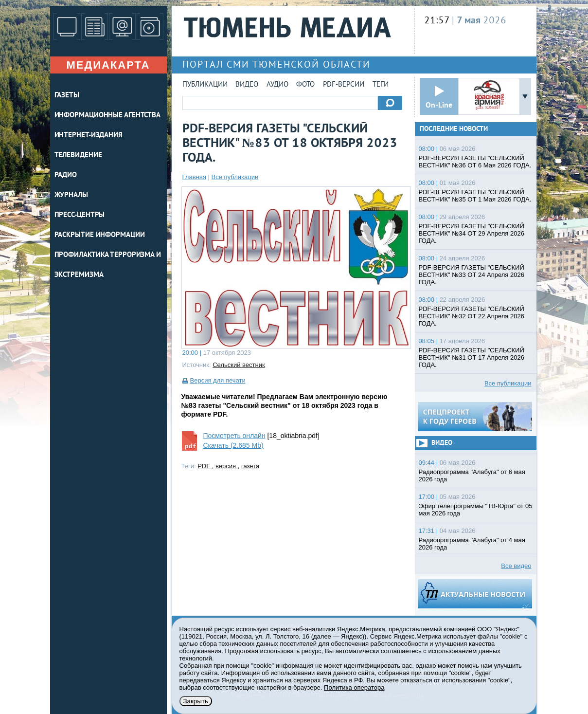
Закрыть (196, 701)
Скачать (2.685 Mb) (233, 445)
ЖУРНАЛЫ (71, 195)
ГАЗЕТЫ (67, 96)
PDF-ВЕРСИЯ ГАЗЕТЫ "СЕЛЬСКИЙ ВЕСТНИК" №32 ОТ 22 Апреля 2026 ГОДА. (472, 316)
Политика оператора (354, 687)
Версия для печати (218, 380)
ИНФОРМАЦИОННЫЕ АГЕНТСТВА (108, 116)
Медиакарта (108, 65)
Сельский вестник (239, 365)
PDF (205, 466)
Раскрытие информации (100, 235)
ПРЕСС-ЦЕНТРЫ (80, 215)
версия (227, 466)
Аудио (277, 85)
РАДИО (66, 175)
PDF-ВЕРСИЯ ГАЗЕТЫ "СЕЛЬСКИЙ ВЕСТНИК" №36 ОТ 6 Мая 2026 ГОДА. (475, 162)
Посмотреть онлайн (234, 436)
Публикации (205, 85)
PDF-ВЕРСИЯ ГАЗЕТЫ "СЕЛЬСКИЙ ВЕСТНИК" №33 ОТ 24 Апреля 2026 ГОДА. (472, 275)
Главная (194, 177)
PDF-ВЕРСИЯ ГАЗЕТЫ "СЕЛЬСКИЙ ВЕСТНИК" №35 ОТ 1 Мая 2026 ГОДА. (475, 196)
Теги (381, 85)
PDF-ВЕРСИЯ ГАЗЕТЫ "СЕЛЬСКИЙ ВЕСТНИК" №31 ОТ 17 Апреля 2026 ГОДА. (472, 357)
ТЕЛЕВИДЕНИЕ (78, 156)
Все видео (516, 566)
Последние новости (454, 129)
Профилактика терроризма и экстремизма (108, 265)
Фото (305, 85)
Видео (247, 85)
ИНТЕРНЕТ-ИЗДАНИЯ (89, 136)
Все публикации (235, 177)
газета (250, 466)
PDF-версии (344, 85)
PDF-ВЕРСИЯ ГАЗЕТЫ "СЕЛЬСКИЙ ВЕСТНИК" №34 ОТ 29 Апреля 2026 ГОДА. (472, 233)
